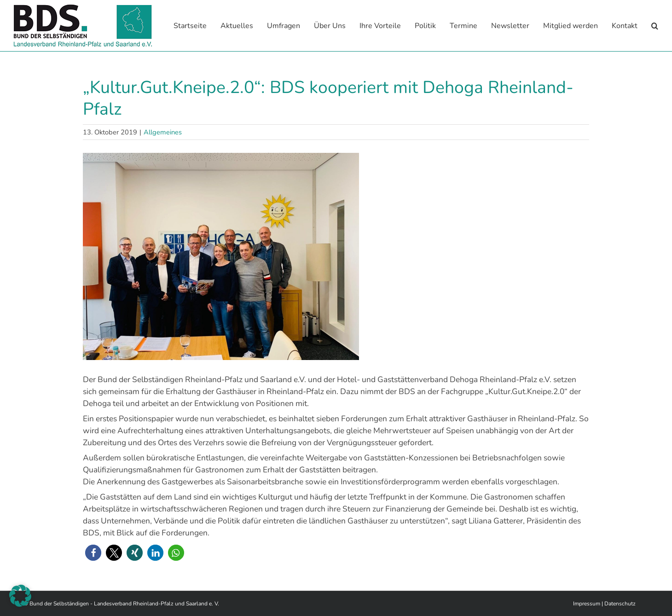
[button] (655, 26)
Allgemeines (163, 132)
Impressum (587, 603)
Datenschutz (620, 603)
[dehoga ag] (336, 256)
